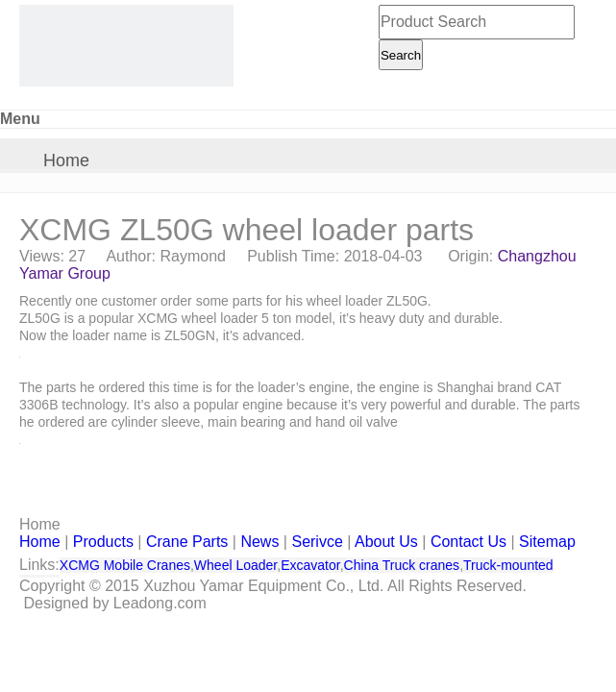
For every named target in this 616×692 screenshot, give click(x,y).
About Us (386, 542)
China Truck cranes (402, 565)
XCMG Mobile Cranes (125, 565)
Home (66, 161)
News (259, 542)
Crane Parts (187, 542)
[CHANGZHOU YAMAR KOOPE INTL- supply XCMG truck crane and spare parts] (126, 46)
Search (401, 55)
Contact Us (468, 542)
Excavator (310, 565)
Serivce (317, 542)
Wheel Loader (235, 565)
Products (103, 542)
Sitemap (547, 542)
